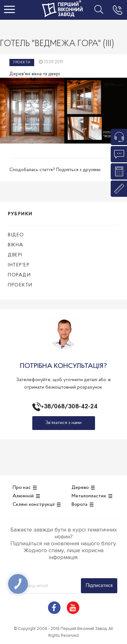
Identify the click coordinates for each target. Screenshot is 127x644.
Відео (16, 235)
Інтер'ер (19, 265)
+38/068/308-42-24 (68, 407)
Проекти (20, 285)
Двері (15, 255)
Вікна (16, 245)
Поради (19, 275)
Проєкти (22, 63)
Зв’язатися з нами (64, 423)
